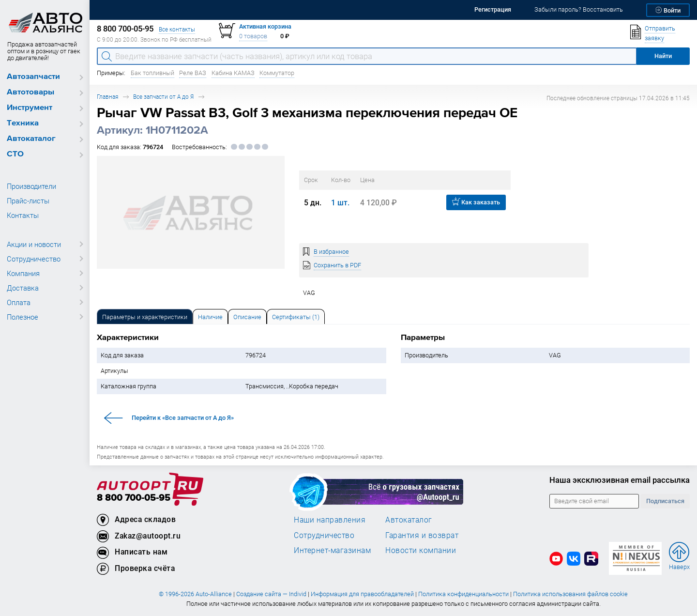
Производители (31, 186)
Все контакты (177, 29)
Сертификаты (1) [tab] (296, 317)
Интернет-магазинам (332, 550)
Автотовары (30, 92)
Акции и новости (34, 244)
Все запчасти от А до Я (163, 97)
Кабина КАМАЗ (233, 73)
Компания (23, 273)
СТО (15, 154)
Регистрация (493, 9)
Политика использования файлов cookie (570, 594)
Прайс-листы (28, 200)
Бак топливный (152, 73)
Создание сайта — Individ (271, 594)
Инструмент (30, 108)
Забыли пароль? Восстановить (579, 9)
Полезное (23, 317)
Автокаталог (31, 139)
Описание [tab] (247, 317)
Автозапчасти (33, 77)
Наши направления (330, 520)
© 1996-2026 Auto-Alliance (195, 594)
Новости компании (421, 550)
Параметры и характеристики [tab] (145, 317)
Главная (107, 97)
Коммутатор (277, 73)
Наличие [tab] (210, 317)
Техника (23, 123)
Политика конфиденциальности (463, 594)
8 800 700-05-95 (134, 498)
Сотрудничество (34, 259)
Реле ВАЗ (193, 73)
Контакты (23, 215)
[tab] (145, 316)
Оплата (19, 302)
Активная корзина (265, 26)
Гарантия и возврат (422, 535)
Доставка (23, 288)
